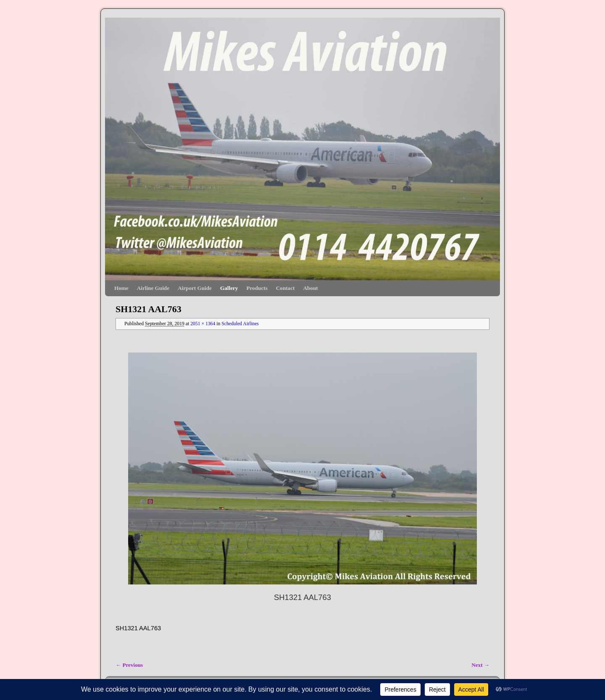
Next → (480, 665)
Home (121, 288)
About (310, 288)
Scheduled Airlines (240, 324)
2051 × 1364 (203, 324)
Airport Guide (195, 288)
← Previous (129, 665)
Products (257, 288)
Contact (285, 288)
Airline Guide (153, 288)
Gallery (229, 288)
